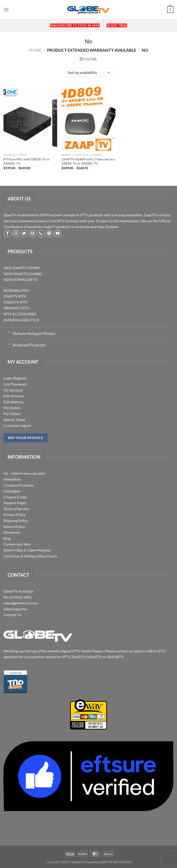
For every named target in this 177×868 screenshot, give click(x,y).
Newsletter (12, 479)
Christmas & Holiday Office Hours (30, 556)
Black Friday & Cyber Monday (27, 550)
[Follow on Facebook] (8, 234)
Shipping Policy (16, 520)
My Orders (12, 408)
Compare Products (18, 485)
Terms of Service (16, 509)
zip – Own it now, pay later (24, 473)
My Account (13, 390)
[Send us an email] (33, 234)
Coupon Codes (15, 497)
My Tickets (12, 414)
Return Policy (14, 526)
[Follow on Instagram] (16, 234)
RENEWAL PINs (16, 290)
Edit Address (14, 402)
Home (35, 50)
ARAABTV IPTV (16, 308)
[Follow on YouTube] (58, 234)
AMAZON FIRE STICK (21, 320)
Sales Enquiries (15, 609)
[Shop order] (88, 72)
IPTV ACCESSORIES (20, 314)
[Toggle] (9, 332)
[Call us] (41, 234)
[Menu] (6, 10)
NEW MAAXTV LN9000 (23, 274)
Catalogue (12, 491)
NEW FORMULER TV (21, 279)
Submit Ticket (14, 420)
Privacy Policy (15, 514)
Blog (7, 538)
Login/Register (15, 378)
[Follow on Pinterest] (49, 234)
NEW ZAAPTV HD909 (21, 268)
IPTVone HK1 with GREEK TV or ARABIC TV (27, 161)
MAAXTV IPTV (16, 302)
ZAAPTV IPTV (15, 296)
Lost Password (15, 384)
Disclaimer (12, 532)
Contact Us (12, 615)
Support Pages (15, 503)
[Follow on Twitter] (24, 234)
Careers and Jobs (17, 544)
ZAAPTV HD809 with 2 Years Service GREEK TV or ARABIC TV (88, 161)
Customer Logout (17, 425)
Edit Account (14, 396)
